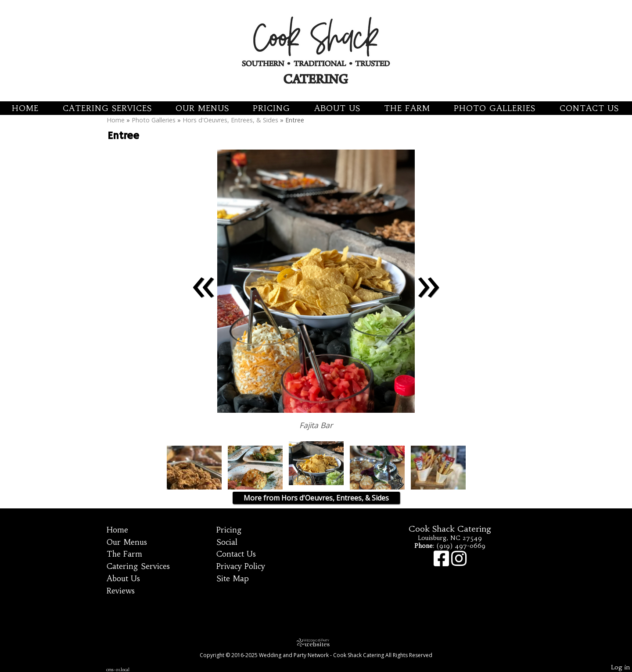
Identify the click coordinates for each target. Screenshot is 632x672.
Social (227, 542)
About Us (337, 108)
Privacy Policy (241, 566)
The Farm (407, 108)
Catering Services (107, 108)
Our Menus (202, 108)
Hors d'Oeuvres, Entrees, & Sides (230, 120)
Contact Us (589, 108)
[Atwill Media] (316, 642)
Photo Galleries (495, 108)
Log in (620, 667)
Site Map (233, 579)
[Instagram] (459, 563)
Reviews (121, 591)
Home (25, 108)
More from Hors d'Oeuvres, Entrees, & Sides (316, 498)
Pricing (271, 108)
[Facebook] (442, 563)
